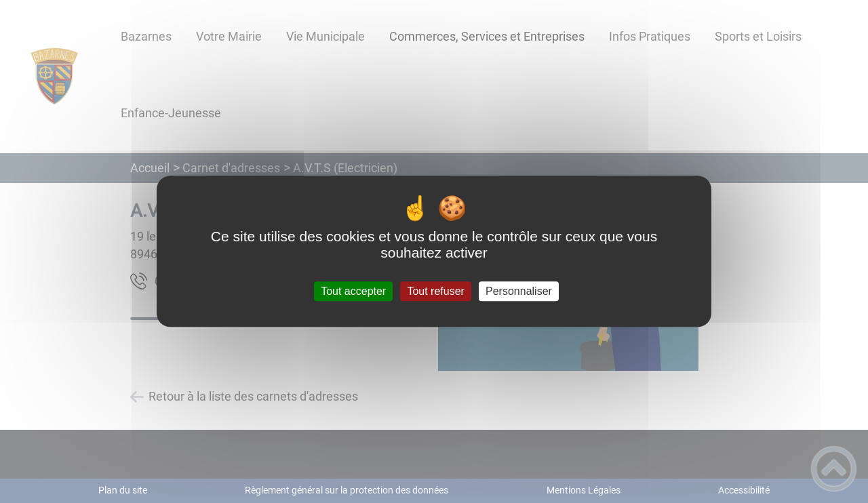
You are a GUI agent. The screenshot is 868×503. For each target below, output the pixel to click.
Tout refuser (435, 291)
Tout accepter (353, 291)
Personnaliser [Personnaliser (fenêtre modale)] (519, 291)
